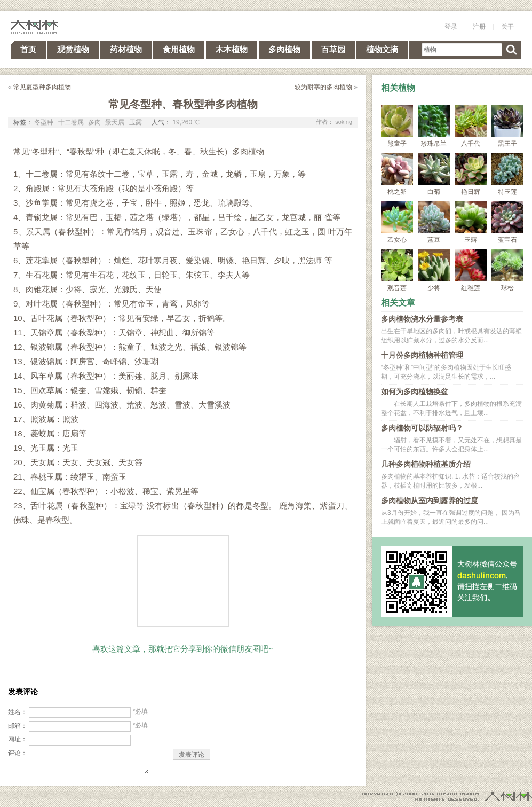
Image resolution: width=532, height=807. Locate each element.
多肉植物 (284, 49)
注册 (479, 27)
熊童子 (397, 126)
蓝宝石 (507, 222)
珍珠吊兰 (434, 126)
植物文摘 (382, 49)
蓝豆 (434, 222)
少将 (434, 271)
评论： (18, 753)
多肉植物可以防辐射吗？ (422, 428)
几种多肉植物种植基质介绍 (426, 464)
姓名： (18, 712)
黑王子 (507, 126)
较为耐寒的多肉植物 (323, 87)
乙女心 (397, 222)
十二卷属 (71, 122)
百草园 (333, 49)
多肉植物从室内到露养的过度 (430, 500)
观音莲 (397, 271)
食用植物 (179, 49)
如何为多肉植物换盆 (415, 391)
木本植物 (232, 49)
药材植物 (126, 49)
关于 (507, 27)
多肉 (94, 122)
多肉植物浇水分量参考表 (422, 319)
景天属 (115, 122)
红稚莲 (471, 271)
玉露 (136, 122)
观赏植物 (73, 49)
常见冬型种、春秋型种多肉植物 (183, 104)
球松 (507, 271)
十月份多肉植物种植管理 (422, 355)
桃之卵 (397, 174)
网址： (18, 739)
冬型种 (44, 122)
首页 (28, 49)
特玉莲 (507, 174)
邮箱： (18, 726)
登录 (451, 27)
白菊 (434, 174)
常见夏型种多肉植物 (42, 87)
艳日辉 (471, 174)
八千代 (471, 126)
